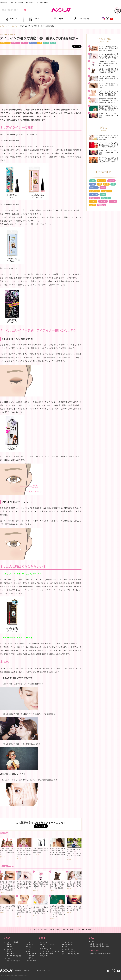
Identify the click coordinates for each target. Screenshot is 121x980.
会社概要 (18, 970)
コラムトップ (4, 26)
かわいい (113, 201)
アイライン (16, 43)
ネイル (7, 958)
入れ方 (92, 205)
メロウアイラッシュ (68, 951)
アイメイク (101, 181)
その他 (28, 951)
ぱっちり (93, 201)
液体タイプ (10, 944)
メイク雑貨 (31, 956)
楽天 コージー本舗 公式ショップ (101, 954)
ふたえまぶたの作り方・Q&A (100, 946)
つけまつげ (94, 188)
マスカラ (29, 947)
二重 (113, 184)
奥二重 (106, 184)
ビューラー (106, 198)
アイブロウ (29, 945)
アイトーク (43, 942)
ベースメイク (107, 191)
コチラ (41, 684)
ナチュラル (94, 195)
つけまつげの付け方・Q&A (99, 944)
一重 (40, 43)
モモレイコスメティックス (71, 954)
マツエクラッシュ (68, 949)
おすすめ (111, 181)
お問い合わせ (28, 970)
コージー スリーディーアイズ (50, 951)
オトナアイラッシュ (46, 954)
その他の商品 (31, 960)
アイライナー (5, 43)
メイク (92, 181)
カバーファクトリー (46, 949)
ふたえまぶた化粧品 (12, 942)
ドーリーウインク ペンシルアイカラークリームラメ (35, 409)
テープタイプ (11, 947)
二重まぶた (101, 205)
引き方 (53, 43)
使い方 (103, 188)
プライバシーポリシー (42, 970)
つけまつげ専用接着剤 (14, 956)
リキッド (33, 43)
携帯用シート (31, 958)
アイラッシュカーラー (12, 961)
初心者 (46, 43)
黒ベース (10, 951)
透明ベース (10, 954)
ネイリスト (65, 947)
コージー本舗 (60, 10)
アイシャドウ (95, 198)
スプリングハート (46, 956)
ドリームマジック (68, 945)
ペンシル (25, 43)
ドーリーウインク (68, 942)
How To (15, 26)
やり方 (92, 184)
